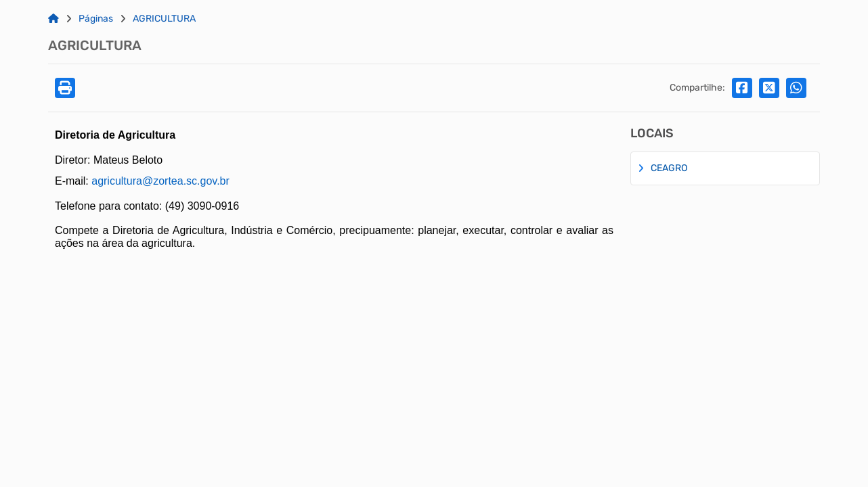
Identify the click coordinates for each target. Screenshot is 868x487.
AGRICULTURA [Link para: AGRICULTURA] (164, 19)
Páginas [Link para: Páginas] (96, 19)
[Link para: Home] (53, 19)
